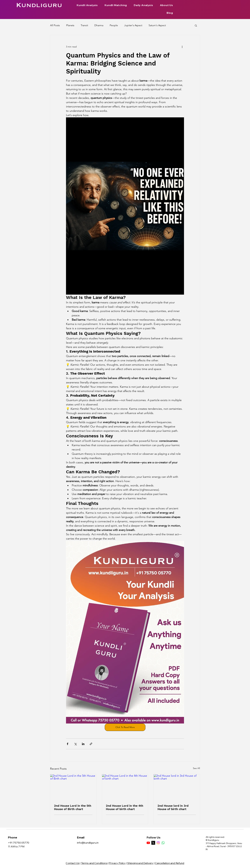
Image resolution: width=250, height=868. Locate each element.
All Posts (55, 25)
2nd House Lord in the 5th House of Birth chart (73, 807)
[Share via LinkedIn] (83, 744)
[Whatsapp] (163, 843)
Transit (84, 25)
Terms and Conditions (94, 863)
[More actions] (182, 47)
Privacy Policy (117, 863)
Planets (70, 25)
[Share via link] (91, 744)
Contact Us (73, 863)
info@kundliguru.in (88, 843)
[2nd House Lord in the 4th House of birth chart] (125, 787)
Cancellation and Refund (170, 863)
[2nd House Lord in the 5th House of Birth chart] (73, 787)
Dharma (99, 25)
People (114, 25)
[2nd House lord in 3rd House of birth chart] (177, 787)
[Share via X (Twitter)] (75, 744)
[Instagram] (158, 843)
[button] (196, 25)
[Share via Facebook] (68, 744)
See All (196, 768)
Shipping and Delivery (140, 863)
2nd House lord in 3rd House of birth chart (173, 807)
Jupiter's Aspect (133, 25)
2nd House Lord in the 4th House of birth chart (125, 807)
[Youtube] (148, 843)
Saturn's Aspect (157, 25)
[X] (153, 843)
